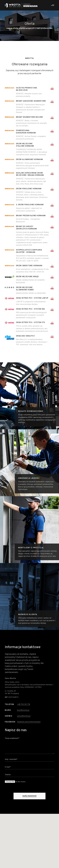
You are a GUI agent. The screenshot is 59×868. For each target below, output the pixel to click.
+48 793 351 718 (24, 711)
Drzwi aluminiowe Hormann (29, 160)
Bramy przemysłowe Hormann (31, 216)
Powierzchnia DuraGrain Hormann (26, 132)
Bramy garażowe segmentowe (31, 101)
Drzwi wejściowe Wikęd (27, 277)
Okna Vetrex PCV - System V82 (30, 309)
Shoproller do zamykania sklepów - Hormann (29, 251)
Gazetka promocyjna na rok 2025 (27, 89)
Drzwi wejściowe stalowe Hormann (25, 145)
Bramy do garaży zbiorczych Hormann (26, 228)
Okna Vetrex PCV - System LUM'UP (32, 298)
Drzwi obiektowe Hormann (29, 266)
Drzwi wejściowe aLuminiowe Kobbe (25, 289)
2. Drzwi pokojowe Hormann (30, 205)
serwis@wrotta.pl (24, 722)
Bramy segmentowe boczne (29, 117)
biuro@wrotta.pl (23, 716)
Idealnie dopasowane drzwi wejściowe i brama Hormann (30, 174)
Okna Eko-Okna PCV (25, 336)
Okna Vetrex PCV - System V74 (30, 323)
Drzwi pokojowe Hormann (29, 189)
